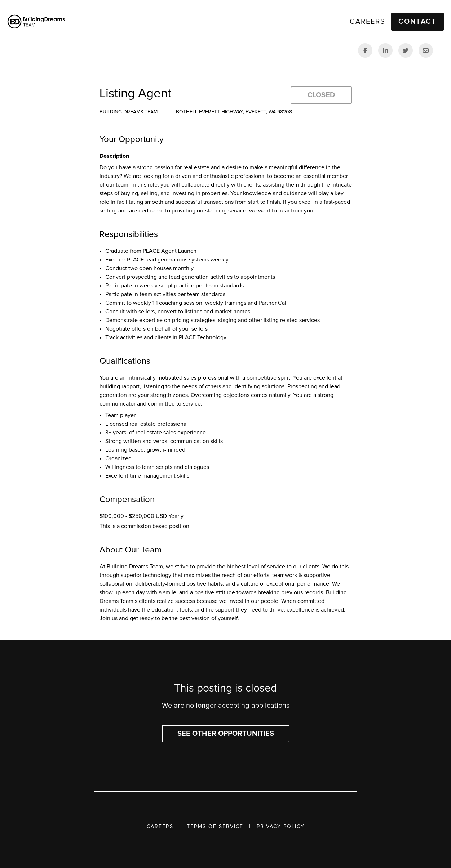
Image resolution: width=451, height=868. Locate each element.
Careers (160, 827)
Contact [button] (417, 22)
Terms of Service (215, 827)
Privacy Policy (281, 827)
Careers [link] (368, 22)
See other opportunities (226, 734)
